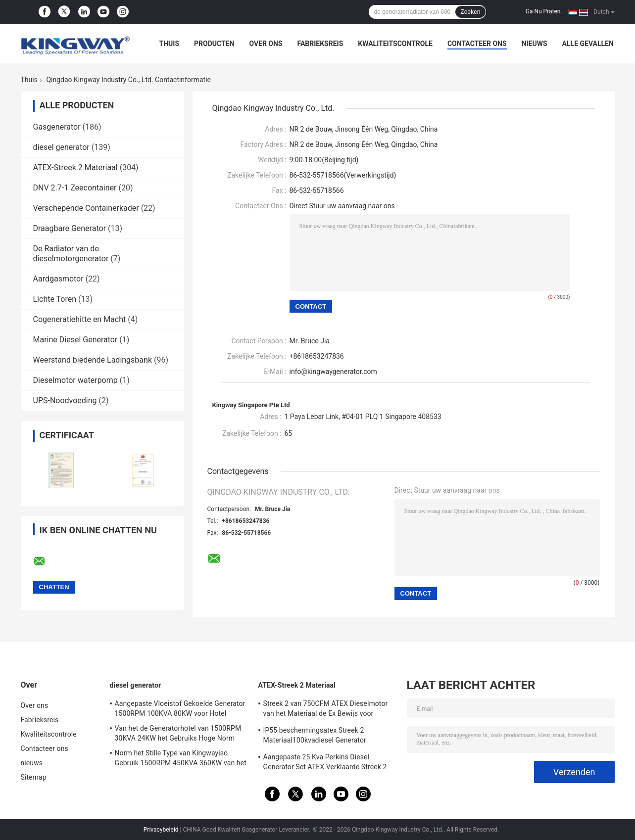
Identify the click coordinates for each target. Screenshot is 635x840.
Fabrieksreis (320, 44)
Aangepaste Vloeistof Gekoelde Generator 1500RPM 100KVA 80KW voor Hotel (180, 708)
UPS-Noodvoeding (65, 400)
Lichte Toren (55, 299)
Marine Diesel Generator (75, 340)
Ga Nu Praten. (544, 11)
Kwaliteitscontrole (395, 44)
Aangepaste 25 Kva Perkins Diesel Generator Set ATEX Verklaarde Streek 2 (325, 762)
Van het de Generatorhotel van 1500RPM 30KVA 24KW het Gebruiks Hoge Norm (178, 733)
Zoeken (470, 12)
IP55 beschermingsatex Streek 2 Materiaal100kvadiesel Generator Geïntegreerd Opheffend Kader (315, 737)
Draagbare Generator (70, 228)
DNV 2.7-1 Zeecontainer (75, 188)
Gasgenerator (57, 127)
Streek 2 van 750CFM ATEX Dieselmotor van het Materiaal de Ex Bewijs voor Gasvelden (326, 710)
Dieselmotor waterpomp (75, 380)
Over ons (266, 44)
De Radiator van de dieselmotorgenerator (71, 254)
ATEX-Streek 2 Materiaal (75, 167)
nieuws (535, 44)
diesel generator (61, 147)
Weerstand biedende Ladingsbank (93, 360)
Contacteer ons (477, 44)
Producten (214, 44)
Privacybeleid (161, 830)
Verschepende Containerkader (86, 208)
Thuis (170, 44)
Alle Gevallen (588, 44)
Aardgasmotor (58, 279)
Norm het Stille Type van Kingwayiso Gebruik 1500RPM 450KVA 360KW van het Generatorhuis (181, 759)
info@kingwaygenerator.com (333, 372)
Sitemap (34, 777)
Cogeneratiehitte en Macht (80, 319)
